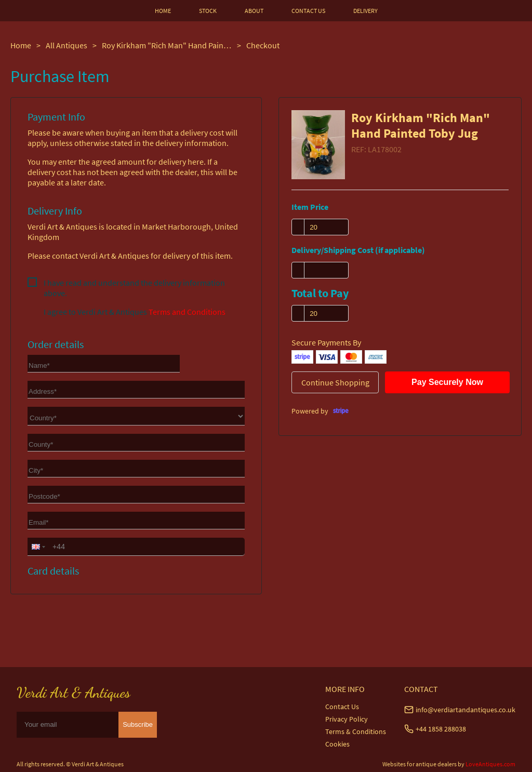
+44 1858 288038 (441, 729)
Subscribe (138, 724)
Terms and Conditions (187, 312)
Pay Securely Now (447, 382)
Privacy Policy (347, 719)
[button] (37, 547)
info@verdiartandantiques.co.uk (465, 710)
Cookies (337, 744)
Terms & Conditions (356, 731)
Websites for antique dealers (420, 764)
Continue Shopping (335, 382)
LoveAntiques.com (490, 764)
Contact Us (342, 707)
